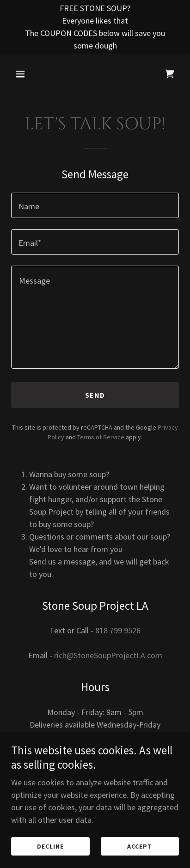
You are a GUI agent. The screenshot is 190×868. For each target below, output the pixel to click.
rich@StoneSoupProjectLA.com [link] (108, 655)
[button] (24, 74)
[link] (170, 74)
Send (95, 395)
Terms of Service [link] (101, 437)
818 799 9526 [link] (118, 630)
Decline (50, 846)
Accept (140, 846)
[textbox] (95, 205)
